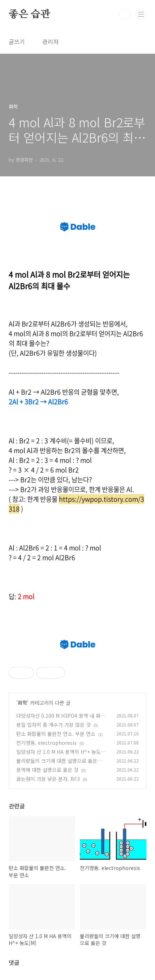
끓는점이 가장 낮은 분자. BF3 (48, 779)
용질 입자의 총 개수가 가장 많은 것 (53, 725)
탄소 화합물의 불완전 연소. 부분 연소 (56, 734)
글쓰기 (17, 41)
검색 (125, 14)
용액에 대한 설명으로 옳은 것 (47, 770)
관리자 (50, 41)
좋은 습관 (29, 14)
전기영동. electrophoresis (46, 743)
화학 (22, 703)
